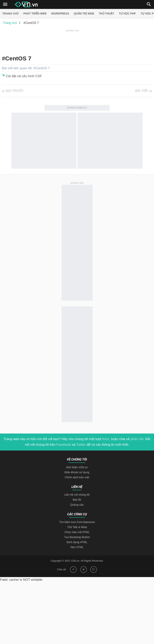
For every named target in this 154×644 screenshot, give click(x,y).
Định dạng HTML (77, 542)
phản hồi (137, 439)
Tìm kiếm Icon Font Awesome (77, 522)
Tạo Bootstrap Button (77, 537)
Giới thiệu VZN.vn (77, 467)
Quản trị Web (84, 14)
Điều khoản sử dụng (77, 472)
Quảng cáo (77, 505)
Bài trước (15, 91)
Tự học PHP (127, 14)
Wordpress (60, 14)
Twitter (81, 445)
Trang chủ (10, 14)
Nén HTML (77, 547)
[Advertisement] (72, 41)
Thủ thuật (106, 14)
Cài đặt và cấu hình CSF (24, 76)
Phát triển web (35, 14)
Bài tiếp (142, 91)
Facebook (64, 445)
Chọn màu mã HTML (77, 532)
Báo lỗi (77, 500)
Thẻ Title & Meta (77, 527)
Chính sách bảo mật (77, 477)
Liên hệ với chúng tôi (77, 495)
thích (106, 439)
